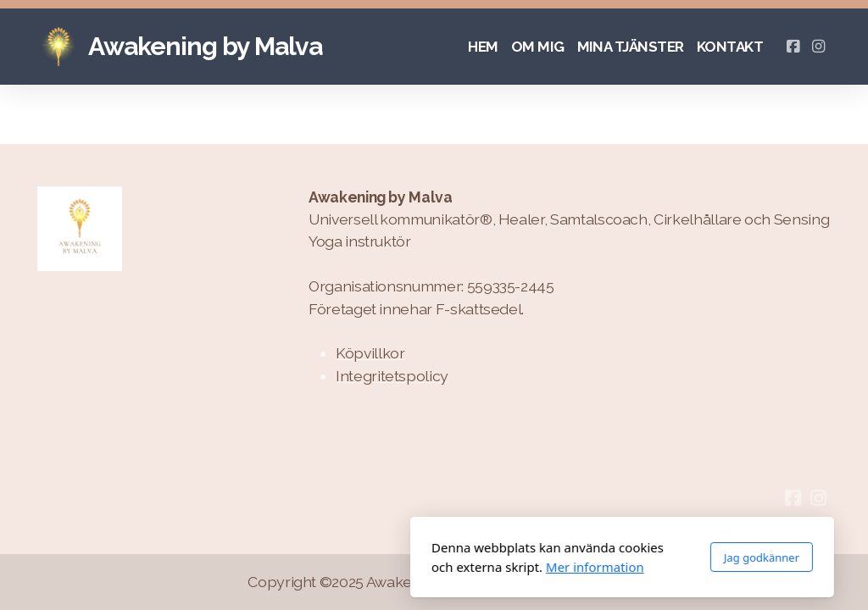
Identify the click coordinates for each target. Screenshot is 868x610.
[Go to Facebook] (793, 47)
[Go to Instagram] (818, 47)
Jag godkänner (573, 557)
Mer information (407, 567)
